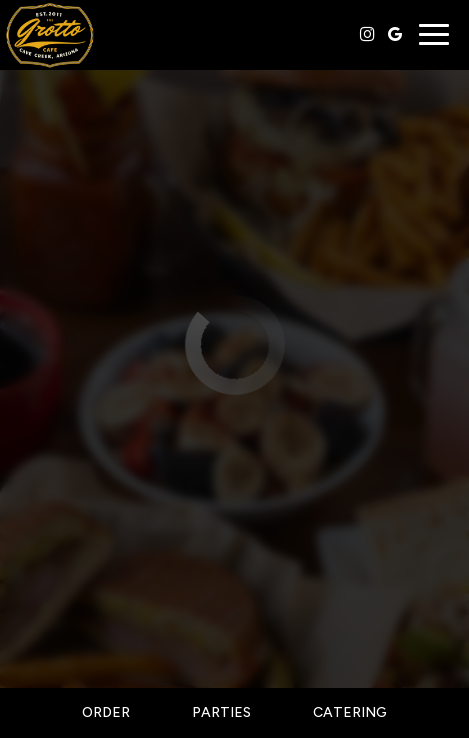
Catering (350, 712)
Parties (221, 712)
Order (106, 712)
